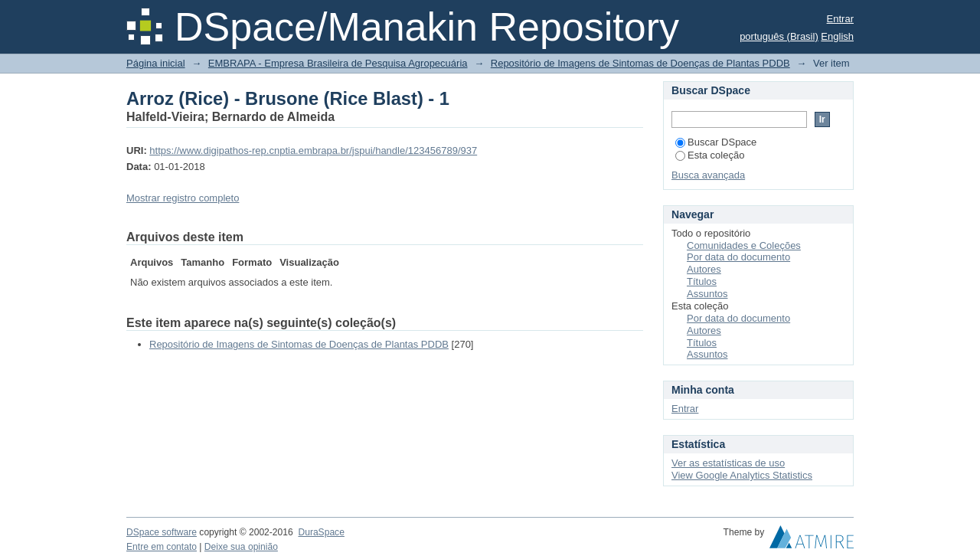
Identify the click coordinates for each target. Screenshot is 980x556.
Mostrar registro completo (183, 198)
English (837, 36)
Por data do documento (738, 257)
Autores (704, 269)
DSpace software (162, 532)
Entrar (840, 19)
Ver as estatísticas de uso (728, 463)
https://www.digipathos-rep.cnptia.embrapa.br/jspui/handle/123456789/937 (313, 150)
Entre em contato (162, 547)
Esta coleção (710, 155)
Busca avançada (708, 175)
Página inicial (156, 63)
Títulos (702, 281)
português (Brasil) (779, 36)
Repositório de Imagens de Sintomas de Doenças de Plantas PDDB (640, 63)
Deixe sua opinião (241, 547)
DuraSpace (321, 532)
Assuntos (707, 294)
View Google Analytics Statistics (742, 475)
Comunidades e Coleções (744, 245)
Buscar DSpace (716, 142)
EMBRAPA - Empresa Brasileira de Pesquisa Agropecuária (338, 63)
